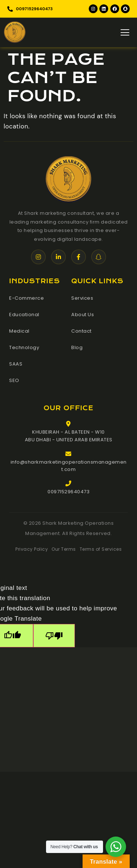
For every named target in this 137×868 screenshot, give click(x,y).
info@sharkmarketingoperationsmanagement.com (69, 466)
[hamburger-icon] (125, 33)
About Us (83, 315)
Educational (24, 315)
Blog (77, 347)
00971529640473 (68, 492)
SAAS (16, 364)
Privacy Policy (32, 549)
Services (82, 298)
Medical (19, 331)
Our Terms (64, 549)
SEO (14, 380)
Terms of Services (101, 549)
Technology (24, 347)
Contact (81, 331)
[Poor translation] (54, 636)
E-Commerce (26, 298)
